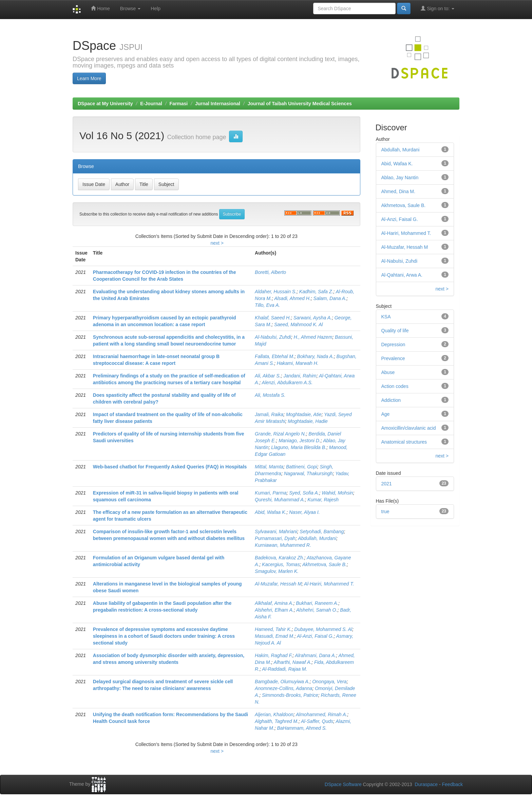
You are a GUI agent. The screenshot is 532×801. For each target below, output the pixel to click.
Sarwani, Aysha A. (313, 318)
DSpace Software (343, 784)
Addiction (391, 400)
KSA (386, 317)
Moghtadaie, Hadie (308, 421)
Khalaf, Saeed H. (273, 318)
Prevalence (393, 358)
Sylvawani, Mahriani (276, 532)
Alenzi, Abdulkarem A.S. (287, 383)
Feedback (452, 784)
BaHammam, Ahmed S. (302, 728)
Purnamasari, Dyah (275, 538)
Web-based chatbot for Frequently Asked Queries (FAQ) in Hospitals (170, 467)
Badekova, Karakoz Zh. (280, 558)
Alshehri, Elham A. (274, 610)
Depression (393, 344)
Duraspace (426, 784)
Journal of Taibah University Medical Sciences (300, 104)
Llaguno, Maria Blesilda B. (299, 447)
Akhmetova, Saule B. (325, 564)
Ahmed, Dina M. (398, 191)
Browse (130, 8)
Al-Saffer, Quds (317, 721)
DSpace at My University (105, 104)
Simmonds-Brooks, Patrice (290, 695)
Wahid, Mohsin (337, 493)
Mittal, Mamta (269, 467)
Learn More (89, 78)
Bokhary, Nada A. (316, 356)
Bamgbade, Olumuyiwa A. (282, 682)
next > (217, 243)
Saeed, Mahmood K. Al (298, 324)
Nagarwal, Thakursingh (308, 473)
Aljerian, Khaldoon (274, 714)
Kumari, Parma (271, 493)
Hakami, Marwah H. (298, 363)
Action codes (395, 386)
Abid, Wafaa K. (271, 512)
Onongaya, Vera (329, 682)
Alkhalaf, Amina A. (274, 603)
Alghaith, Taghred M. (277, 721)
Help (156, 8)
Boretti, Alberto (270, 272)
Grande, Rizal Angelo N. (280, 434)
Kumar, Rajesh (323, 500)
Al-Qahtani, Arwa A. (402, 275)
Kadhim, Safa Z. (316, 292)
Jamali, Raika (269, 414)
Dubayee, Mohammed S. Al (323, 629)
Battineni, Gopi (302, 467)
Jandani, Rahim (300, 376)
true (385, 511)
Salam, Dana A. (330, 298)
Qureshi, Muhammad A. (280, 500)
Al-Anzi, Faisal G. (315, 636)
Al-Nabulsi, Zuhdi (273, 337)
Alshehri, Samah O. (317, 610)
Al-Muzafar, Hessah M (278, 584)
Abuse (388, 372)
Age (386, 414)
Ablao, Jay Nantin (400, 178)
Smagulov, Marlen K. (277, 571)
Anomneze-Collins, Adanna (283, 688)
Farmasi (179, 104)
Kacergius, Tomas (281, 564)
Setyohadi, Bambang (322, 532)
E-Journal (151, 104)
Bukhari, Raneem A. (317, 603)
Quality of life (395, 331)
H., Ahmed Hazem (313, 337)
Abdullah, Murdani (317, 538)
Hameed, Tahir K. (273, 629)
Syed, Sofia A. (304, 493)
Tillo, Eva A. (267, 305)
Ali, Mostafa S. (270, 395)
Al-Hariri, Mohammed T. (329, 584)
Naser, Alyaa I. (305, 512)
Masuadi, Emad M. (275, 636)
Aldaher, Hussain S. (276, 292)
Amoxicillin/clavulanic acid (409, 428)
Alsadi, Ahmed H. (292, 298)
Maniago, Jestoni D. (300, 441)
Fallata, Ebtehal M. (275, 356)
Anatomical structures (404, 442)
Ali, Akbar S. (268, 376)
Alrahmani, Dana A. (315, 655)
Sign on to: (438, 8)
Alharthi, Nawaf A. (293, 662)
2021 (387, 484)
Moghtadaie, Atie (304, 414)
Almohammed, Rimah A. (321, 714)
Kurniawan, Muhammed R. (283, 545)
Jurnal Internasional (218, 104)
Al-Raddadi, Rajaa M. (284, 669)
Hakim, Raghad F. (274, 655)
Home (100, 8)
